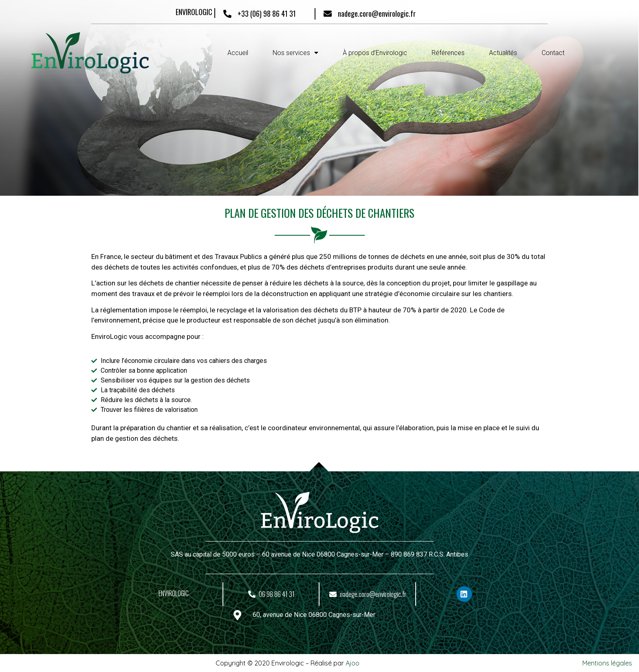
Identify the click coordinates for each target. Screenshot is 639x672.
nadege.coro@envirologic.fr (377, 13)
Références (448, 53)
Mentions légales (607, 663)
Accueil (238, 53)
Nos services (295, 53)
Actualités (503, 53)
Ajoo (353, 663)
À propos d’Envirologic (375, 53)
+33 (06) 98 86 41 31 (267, 13)
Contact (553, 53)
